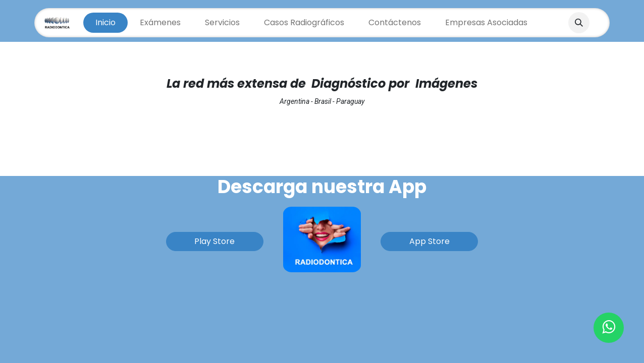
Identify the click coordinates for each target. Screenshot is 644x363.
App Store (430, 241)
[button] (579, 23)
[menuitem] (105, 23)
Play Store (214, 241)
